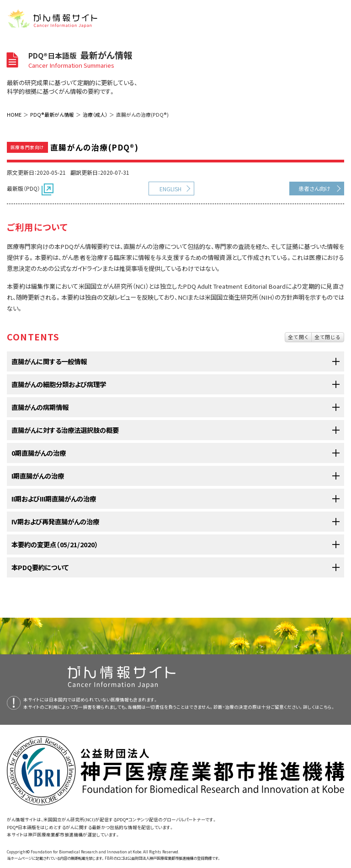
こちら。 (327, 707)
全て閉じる (328, 337)
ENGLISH (170, 189)
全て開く (298, 337)
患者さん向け (314, 188)
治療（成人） (95, 114)
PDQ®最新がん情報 (52, 114)
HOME (14, 114)
